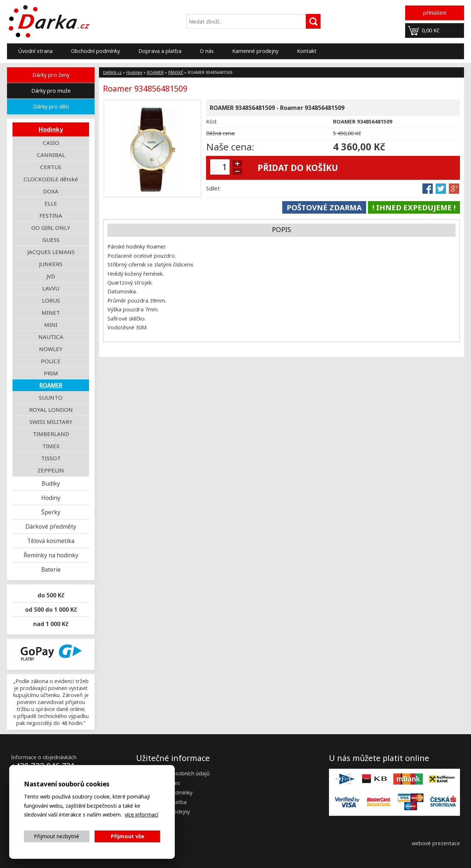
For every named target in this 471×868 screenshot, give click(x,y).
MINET (51, 312)
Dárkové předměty (51, 526)
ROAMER (51, 385)
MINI (51, 325)
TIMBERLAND (51, 434)
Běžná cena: (221, 133)
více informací (141, 815)
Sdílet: (213, 188)
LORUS (51, 300)
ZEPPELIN (51, 470)
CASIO (51, 143)
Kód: (212, 122)
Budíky (51, 483)
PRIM (51, 373)
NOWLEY (51, 349)
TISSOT (51, 458)
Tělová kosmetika (51, 541)
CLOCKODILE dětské (51, 179)
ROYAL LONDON (51, 410)
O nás (207, 51)
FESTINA (51, 215)
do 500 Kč (51, 595)
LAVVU (51, 288)
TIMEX (51, 446)
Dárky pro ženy (51, 75)
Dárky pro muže (51, 91)
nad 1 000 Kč (51, 624)
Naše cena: (230, 147)
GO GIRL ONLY (51, 228)
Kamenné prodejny (255, 51)
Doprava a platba (160, 51)
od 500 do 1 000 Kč (51, 610)
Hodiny (51, 498)
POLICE (51, 361)
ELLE (51, 203)
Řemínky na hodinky (51, 555)
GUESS (51, 240)
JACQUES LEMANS (51, 252)
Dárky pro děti (51, 106)
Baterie (51, 569)
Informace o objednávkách (44, 757)
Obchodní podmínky (95, 51)
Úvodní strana (35, 51)
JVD (51, 276)
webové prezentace (436, 843)
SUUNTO (51, 397)
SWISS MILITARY (51, 422)
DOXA (51, 191)
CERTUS (51, 167)
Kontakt (307, 51)
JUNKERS (51, 264)
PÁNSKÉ (176, 72)
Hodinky (51, 129)
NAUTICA (51, 337)
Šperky (51, 512)
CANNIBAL (51, 155)
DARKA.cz (112, 72)
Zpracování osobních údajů (177, 773)
